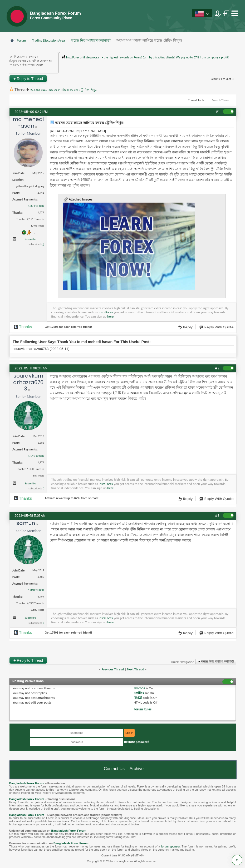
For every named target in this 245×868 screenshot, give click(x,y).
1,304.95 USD (36, 206)
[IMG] (138, 698)
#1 (217, 112)
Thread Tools (196, 100)
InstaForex (106, 312)
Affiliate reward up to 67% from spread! (72, 498)
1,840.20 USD (36, 590)
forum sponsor (171, 846)
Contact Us (114, 769)
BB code (139, 688)
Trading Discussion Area (48, 40)
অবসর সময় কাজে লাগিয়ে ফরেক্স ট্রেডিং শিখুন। (64, 90)
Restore (137, 742)
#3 (217, 516)
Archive (137, 769)
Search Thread (221, 100)
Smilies (139, 693)
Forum (21, 40)
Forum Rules (143, 709)
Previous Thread (113, 669)
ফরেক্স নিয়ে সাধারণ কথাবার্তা (91, 40)
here (110, 316)
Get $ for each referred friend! (68, 327)
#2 (217, 368)
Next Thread (136, 669)
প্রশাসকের (75, 68)
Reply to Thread (28, 79)
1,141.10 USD (36, 456)
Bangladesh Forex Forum (27, 783)
